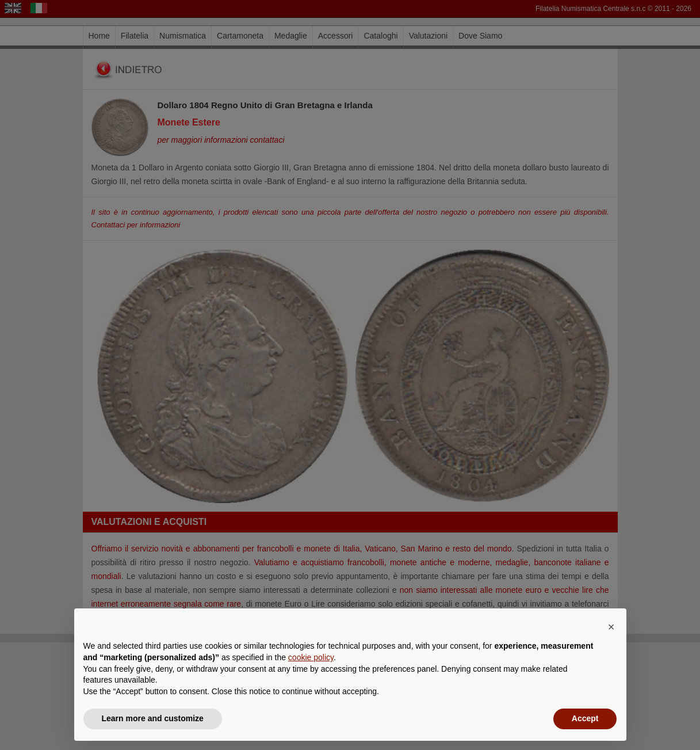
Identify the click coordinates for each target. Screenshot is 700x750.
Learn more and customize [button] (153, 718)
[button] (611, 627)
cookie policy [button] (311, 657)
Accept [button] (585, 718)
